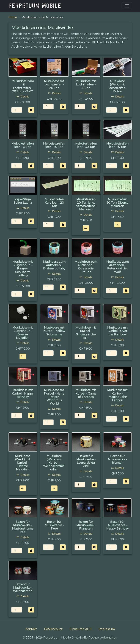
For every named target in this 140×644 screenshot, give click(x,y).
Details (23, 97)
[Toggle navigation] (127, 6)
